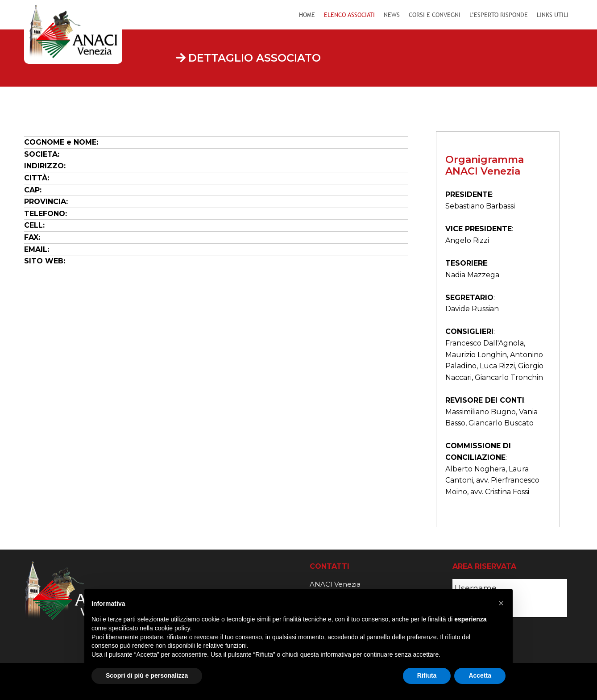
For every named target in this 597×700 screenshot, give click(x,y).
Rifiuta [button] (427, 675)
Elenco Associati (349, 15)
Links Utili (553, 15)
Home (307, 15)
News (392, 15)
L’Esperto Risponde (499, 15)
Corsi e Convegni (435, 15)
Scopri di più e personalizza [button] (147, 675)
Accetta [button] (480, 675)
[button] (501, 603)
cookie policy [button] (172, 628)
